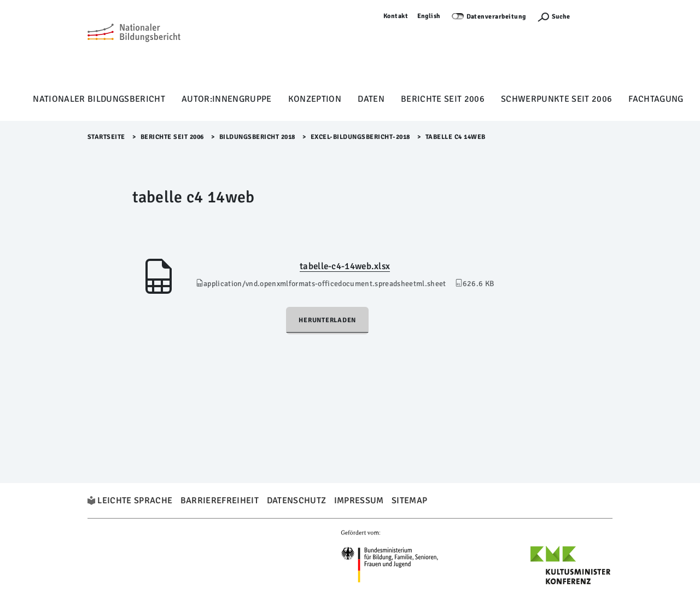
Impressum (359, 501)
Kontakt (396, 16)
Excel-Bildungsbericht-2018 (360, 137)
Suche (561, 17)
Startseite (106, 137)
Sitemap (409, 501)
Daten (371, 99)
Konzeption (315, 99)
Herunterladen (327, 320)
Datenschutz (297, 501)
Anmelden (597, 16)
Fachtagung (656, 99)
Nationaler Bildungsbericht (99, 99)
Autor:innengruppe (227, 99)
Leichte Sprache (135, 501)
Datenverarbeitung (497, 17)
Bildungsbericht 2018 (257, 137)
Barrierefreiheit (220, 501)
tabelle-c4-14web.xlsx (345, 266)
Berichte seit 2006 (443, 99)
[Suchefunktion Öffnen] (553, 17)
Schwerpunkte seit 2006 (556, 99)
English (429, 16)
